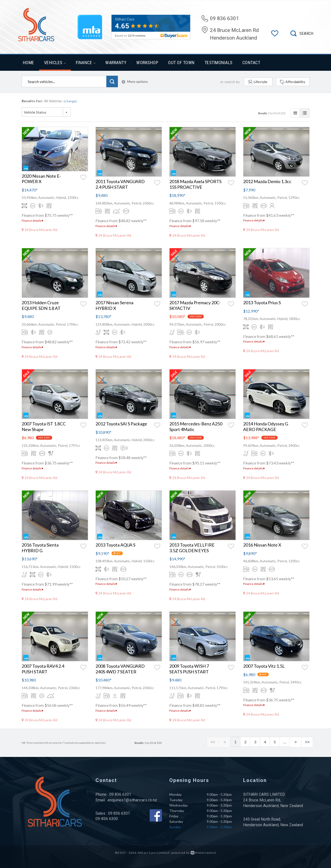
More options (135, 81)
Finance (86, 63)
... (289, 742)
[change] (70, 101)
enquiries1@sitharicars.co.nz (132, 800)
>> (308, 742)
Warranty (116, 63)
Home (29, 63)
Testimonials (219, 63)
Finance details (32, 221)
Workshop (147, 63)
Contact (251, 63)
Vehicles (55, 63)
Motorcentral (203, 853)
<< (220, 742)
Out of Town (181, 63)
